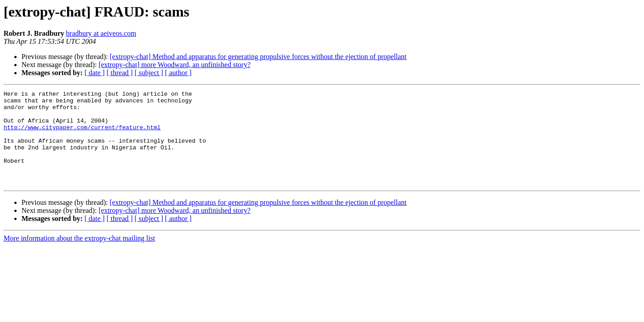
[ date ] (95, 73)
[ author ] (178, 73)
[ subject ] (149, 73)
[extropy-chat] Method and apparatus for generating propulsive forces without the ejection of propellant (258, 57)
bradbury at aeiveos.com (101, 33)
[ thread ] (120, 73)
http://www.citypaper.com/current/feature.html (82, 135)
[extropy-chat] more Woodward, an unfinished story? (174, 65)
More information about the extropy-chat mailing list (79, 257)
